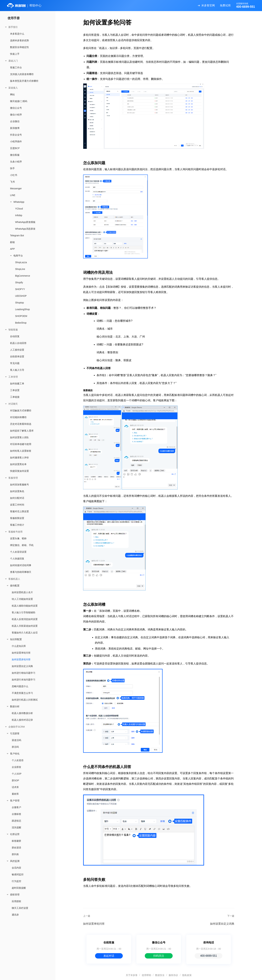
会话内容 (16, 868)
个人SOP (17, 774)
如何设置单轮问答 (21, 653)
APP (12, 249)
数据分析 (15, 706)
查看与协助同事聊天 (21, 572)
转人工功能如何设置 (22, 599)
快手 (12, 168)
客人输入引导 (17, 370)
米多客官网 (208, 5)
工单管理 (13, 377)
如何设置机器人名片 (22, 592)
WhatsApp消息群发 (25, 229)
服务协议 (173, 975)
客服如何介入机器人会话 (25, 633)
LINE (13, 195)
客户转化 (15, 754)
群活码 (15, 747)
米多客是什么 (17, 34)
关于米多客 (132, 975)
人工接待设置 (17, 350)
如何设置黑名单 (18, 464)
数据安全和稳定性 (19, 47)
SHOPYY (20, 289)
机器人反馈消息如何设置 (25, 619)
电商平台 (18, 256)
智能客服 (13, 330)
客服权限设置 (17, 518)
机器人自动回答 (18, 343)
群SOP (15, 780)
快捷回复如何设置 (19, 471)
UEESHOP (21, 296)
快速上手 (15, 54)
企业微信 (15, 121)
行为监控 (16, 881)
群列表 (15, 854)
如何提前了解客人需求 (22, 431)
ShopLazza (21, 262)
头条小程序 (16, 162)
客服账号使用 (15, 532)
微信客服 (15, 155)
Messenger (16, 188)
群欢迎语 (16, 848)
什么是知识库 (19, 646)
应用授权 (16, 901)
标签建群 (16, 841)
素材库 (15, 794)
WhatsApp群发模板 (25, 222)
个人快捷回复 (17, 559)
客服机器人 (14, 579)
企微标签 (16, 814)
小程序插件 (16, 141)
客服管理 (13, 478)
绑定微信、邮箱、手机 (22, 545)
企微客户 (16, 807)
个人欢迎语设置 (18, 552)
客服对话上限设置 (19, 511)
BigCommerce (23, 276)
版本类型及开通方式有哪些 (24, 81)
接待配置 (15, 586)
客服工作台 (16, 67)
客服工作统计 (17, 525)
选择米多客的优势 (19, 40)
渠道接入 (13, 88)
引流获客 (15, 733)
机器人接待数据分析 (22, 713)
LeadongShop (22, 309)
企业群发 (16, 767)
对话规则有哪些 (18, 417)
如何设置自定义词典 (22, 666)
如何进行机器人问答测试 (25, 700)
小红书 (14, 175)
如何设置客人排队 (19, 437)
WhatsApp (19, 202)
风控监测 (15, 861)
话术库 (15, 787)
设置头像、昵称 (18, 538)
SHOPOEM (21, 316)
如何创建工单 (17, 384)
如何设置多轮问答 (21, 659)
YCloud (19, 209)
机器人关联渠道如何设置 (25, 626)
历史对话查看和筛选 (21, 424)
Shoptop (19, 303)
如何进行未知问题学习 (24, 680)
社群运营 (15, 834)
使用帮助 (146, 975)
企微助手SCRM (17, 727)
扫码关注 (159, 956)
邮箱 (12, 242)
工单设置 (15, 390)
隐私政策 (187, 975)
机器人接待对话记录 (22, 720)
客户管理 (15, 801)
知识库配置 (16, 639)
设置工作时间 (17, 505)
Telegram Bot (17, 235)
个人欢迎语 (18, 760)
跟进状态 (16, 821)
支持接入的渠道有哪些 (22, 74)
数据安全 (160, 975)
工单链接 (15, 397)
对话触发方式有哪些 (21, 411)
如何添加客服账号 (19, 485)
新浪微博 (15, 128)
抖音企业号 (16, 135)
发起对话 (109, 956)
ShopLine (20, 269)
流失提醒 (16, 827)
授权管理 (15, 895)
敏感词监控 (18, 874)
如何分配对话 (17, 498)
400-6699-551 (209, 956)
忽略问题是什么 (20, 686)
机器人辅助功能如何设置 (25, 606)
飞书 (12, 182)
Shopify (19, 282)
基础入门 (13, 61)
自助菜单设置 (17, 356)
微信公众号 (16, 108)
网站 (12, 94)
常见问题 (15, 363)
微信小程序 (16, 115)
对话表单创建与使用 (21, 444)
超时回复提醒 (19, 888)
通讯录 (15, 915)
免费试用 (225, 5)
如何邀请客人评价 (19, 458)
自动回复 (15, 336)
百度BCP (15, 148)
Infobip (19, 215)
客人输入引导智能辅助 (24, 612)
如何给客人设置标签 (21, 451)
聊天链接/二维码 (19, 101)
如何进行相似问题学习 (24, 673)
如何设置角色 (17, 491)
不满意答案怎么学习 (22, 693)
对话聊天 (13, 404)
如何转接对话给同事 (21, 565)
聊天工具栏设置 (20, 908)
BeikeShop (21, 323)
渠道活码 (16, 740)
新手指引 (13, 27)
